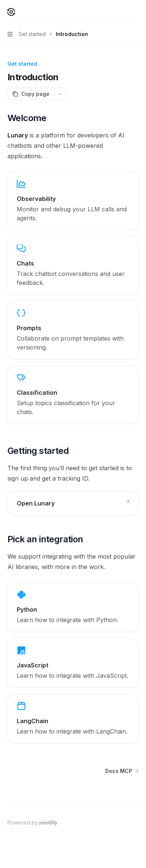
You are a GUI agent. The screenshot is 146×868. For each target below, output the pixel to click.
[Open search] (122, 12)
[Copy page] (31, 94)
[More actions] (136, 12)
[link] (73, 201)
